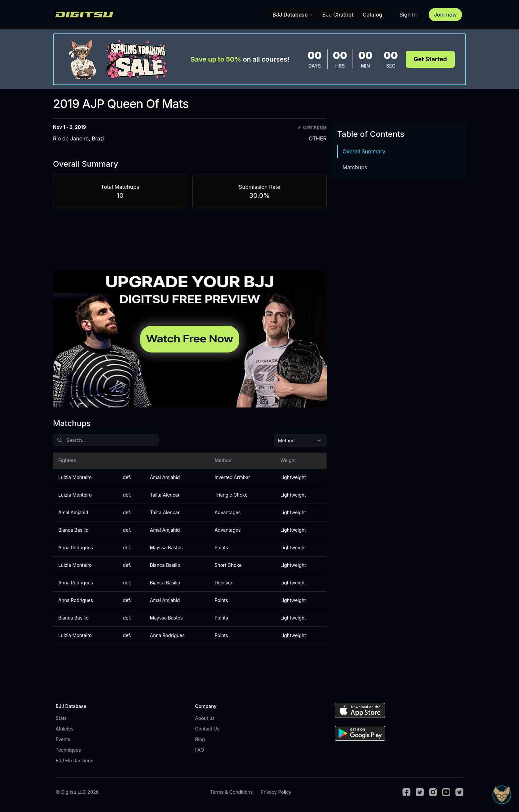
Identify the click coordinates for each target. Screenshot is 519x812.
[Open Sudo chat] (502, 795)
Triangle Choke (231, 495)
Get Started (430, 59)
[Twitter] (420, 792)
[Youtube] (446, 792)
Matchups (355, 167)
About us (205, 718)
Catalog (373, 15)
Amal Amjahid (165, 477)
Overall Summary (364, 151)
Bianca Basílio (73, 530)
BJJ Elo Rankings (74, 760)
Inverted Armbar (232, 477)
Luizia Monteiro (75, 477)
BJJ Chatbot (338, 15)
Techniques (68, 750)
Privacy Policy (276, 792)
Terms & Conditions (231, 792)
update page (312, 127)
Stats (61, 718)
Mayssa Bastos (166, 547)
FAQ (199, 750)
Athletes (65, 729)
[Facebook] (406, 792)
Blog (200, 739)
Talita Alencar (165, 495)
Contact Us (207, 729)
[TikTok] (459, 792)
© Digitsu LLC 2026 (77, 792)
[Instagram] (433, 792)
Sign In (408, 15)
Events (63, 739)
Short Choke (228, 565)
